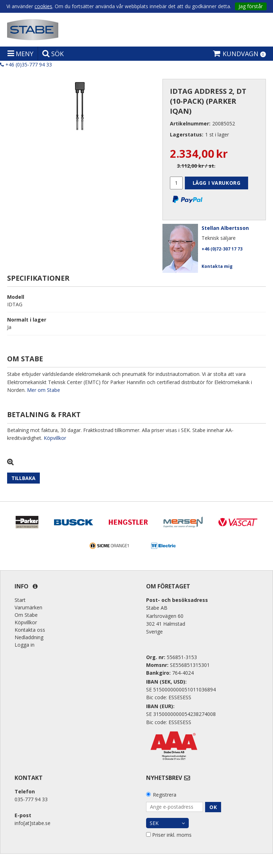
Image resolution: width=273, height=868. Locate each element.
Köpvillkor (55, 438)
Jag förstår (251, 6)
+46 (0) (222, 249)
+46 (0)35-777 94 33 (26, 64)
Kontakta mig (217, 266)
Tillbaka (23, 478)
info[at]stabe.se (33, 823)
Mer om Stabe (44, 390)
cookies (43, 6)
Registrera (165, 795)
